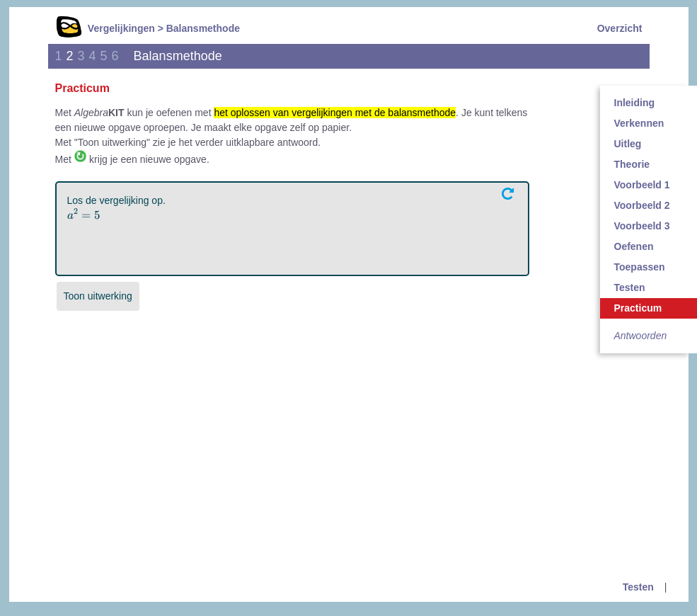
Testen (638, 587)
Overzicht (620, 28)
